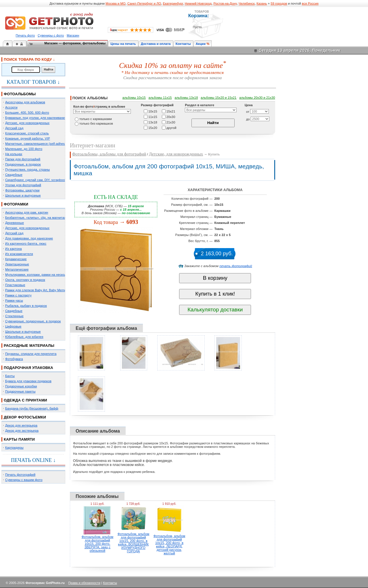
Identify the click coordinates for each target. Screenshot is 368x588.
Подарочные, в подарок (23, 164)
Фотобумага (14, 359)
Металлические (17, 269)
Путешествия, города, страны (27, 170)
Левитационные (17, 264)
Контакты (183, 44)
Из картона (14, 249)
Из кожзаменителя (19, 254)
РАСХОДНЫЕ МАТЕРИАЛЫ (29, 346)
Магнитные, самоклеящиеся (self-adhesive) (38, 144)
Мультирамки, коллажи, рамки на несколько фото (43, 275)
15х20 (153, 128)
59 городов (279, 3)
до (248, 119)
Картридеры (14, 448)
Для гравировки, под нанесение (29, 238)
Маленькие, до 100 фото (24, 149)
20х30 (171, 117)
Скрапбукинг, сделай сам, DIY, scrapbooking (38, 180)
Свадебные (14, 175)
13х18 (153, 122)
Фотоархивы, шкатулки (22, 190)
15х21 (171, 111)
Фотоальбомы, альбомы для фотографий (109, 154)
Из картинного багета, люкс (26, 243)
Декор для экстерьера (22, 431)
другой (171, 128)
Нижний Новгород (198, 3)
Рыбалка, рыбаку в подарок (26, 306)
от (248, 112)
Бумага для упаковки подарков (28, 381)
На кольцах (14, 154)
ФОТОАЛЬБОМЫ (20, 94)
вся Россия (310, 3)
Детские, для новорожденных (27, 123)
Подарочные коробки (21, 386)
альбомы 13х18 (186, 98)
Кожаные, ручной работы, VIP (28, 138)
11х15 (153, 117)
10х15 (153, 111)
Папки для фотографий (23, 159)
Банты (10, 376)
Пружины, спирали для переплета (31, 354)
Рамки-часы (14, 300)
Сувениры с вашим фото (24, 480)
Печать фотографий (20, 475)
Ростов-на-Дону (225, 3)
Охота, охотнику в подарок (25, 280)
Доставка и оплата (156, 44)
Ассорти (11, 107)
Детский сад (14, 128)
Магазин (73, 35)
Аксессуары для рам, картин (27, 212)
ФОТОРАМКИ (16, 204)
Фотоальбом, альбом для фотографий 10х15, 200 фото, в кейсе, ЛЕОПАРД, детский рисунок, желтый (169, 545)
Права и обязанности (84, 583)
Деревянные (15, 223)
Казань (262, 3)
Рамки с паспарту (18, 295)
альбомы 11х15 (160, 98)
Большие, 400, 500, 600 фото (27, 113)
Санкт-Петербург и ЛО (144, 3)
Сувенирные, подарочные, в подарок (33, 321)
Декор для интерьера (21, 425)
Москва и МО (115, 3)
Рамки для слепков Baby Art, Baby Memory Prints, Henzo (47, 290)
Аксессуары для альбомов (25, 102)
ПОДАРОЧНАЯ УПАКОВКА (28, 368)
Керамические (16, 259)
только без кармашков (96, 123)
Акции (201, 44)
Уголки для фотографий (23, 185)
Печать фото (25, 35)
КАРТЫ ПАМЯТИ (19, 439)
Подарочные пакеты (20, 391)
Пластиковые (15, 285)
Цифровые (13, 326)
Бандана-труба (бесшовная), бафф (32, 408)
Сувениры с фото (51, 35)
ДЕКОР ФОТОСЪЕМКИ (25, 417)
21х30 (171, 122)
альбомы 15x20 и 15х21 (219, 98)
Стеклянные (14, 316)
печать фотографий (236, 266)
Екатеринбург (173, 3)
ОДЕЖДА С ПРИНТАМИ (25, 400)
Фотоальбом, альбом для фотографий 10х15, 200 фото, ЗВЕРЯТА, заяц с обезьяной (98, 544)
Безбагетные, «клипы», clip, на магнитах (36, 218)
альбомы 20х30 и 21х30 (257, 98)
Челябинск (247, 3)
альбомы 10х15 (134, 98)
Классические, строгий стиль (27, 133)
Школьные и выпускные (23, 195)
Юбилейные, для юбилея (24, 337)
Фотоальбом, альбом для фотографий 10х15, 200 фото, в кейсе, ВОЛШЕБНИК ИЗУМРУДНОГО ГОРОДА (134, 543)
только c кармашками (96, 119)
